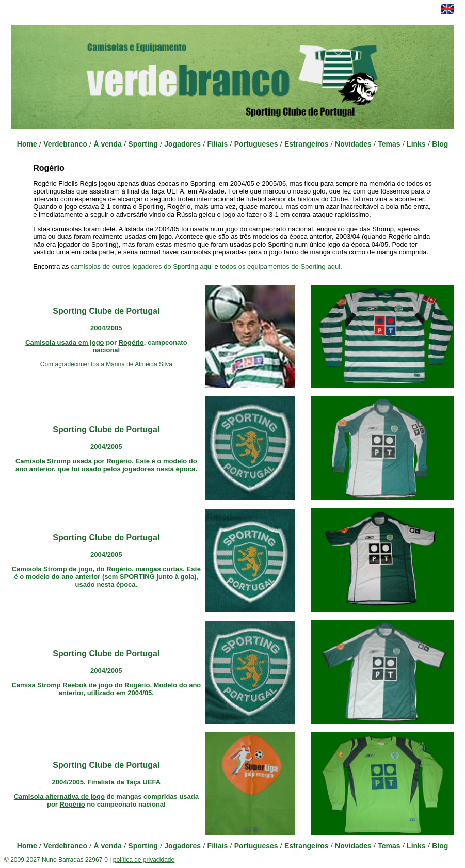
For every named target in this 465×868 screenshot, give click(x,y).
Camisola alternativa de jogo (59, 797)
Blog (440, 144)
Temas (389, 144)
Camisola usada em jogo (65, 342)
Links (416, 144)
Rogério (131, 342)
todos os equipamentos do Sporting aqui (280, 267)
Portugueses (256, 144)
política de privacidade (144, 860)
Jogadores (182, 144)
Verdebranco (65, 144)
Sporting (143, 144)
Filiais (218, 144)
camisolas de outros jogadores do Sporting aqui (142, 267)
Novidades (353, 144)
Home (27, 144)
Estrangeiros (307, 144)
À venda (107, 144)
